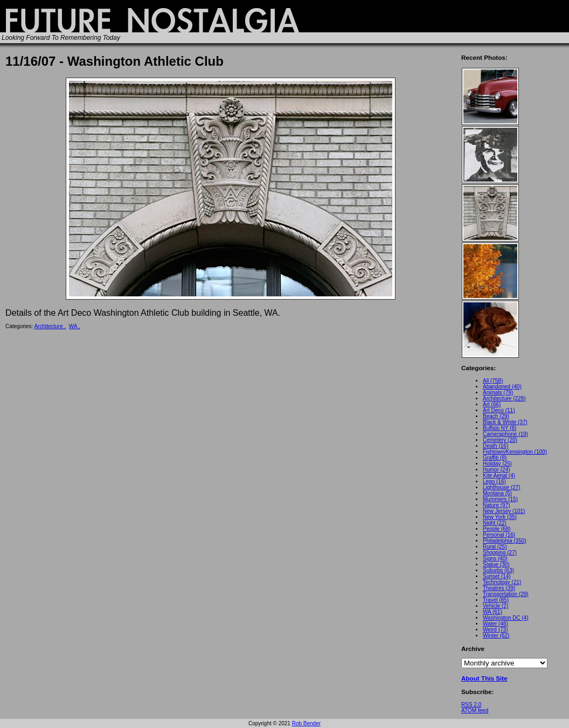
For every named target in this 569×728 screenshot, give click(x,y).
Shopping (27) (500, 553)
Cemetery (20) (500, 440)
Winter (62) (496, 636)
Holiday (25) (497, 464)
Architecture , (50, 326)
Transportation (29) (506, 594)
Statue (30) (496, 564)
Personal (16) (499, 535)
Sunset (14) (497, 576)
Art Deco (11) (499, 410)
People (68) (497, 529)
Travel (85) (496, 600)
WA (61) (492, 612)
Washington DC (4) (506, 618)
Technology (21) (502, 582)
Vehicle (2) (495, 606)
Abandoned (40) (502, 387)
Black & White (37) (505, 422)
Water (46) (495, 624)
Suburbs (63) (498, 570)
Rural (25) (495, 547)
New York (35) (500, 517)
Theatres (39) (499, 588)
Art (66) (492, 404)
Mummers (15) (500, 499)
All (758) (493, 381)
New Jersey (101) (504, 511)
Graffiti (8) (495, 458)
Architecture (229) (504, 398)
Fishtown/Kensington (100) (515, 452)
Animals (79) (498, 393)
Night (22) (495, 523)
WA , (75, 326)
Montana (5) (497, 493)
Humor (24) (497, 470)
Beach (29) (496, 416)
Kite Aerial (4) (499, 476)
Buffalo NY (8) (499, 428)
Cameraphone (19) (505, 434)
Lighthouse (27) (502, 487)
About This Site (484, 678)
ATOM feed (475, 710)
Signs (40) (495, 559)
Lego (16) (494, 481)
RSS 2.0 (471, 705)
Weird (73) (495, 630)
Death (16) (495, 446)
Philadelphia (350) (505, 541)
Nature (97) (497, 505)
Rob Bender (306, 723)
